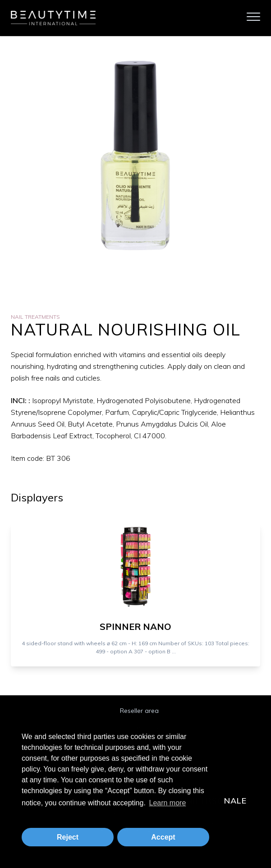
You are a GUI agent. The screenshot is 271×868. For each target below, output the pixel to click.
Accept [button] (163, 837)
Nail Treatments (35, 317)
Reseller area (139, 711)
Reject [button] (68, 837)
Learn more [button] (167, 803)
